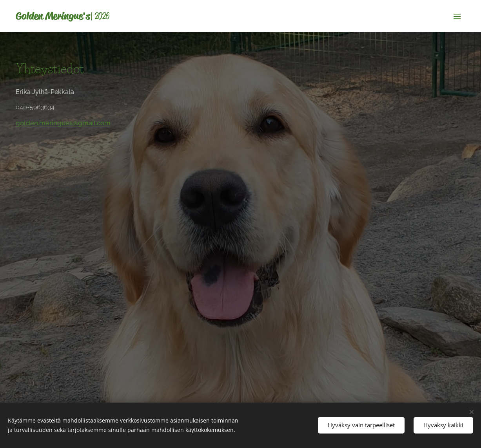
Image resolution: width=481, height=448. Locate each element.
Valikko (457, 16)
